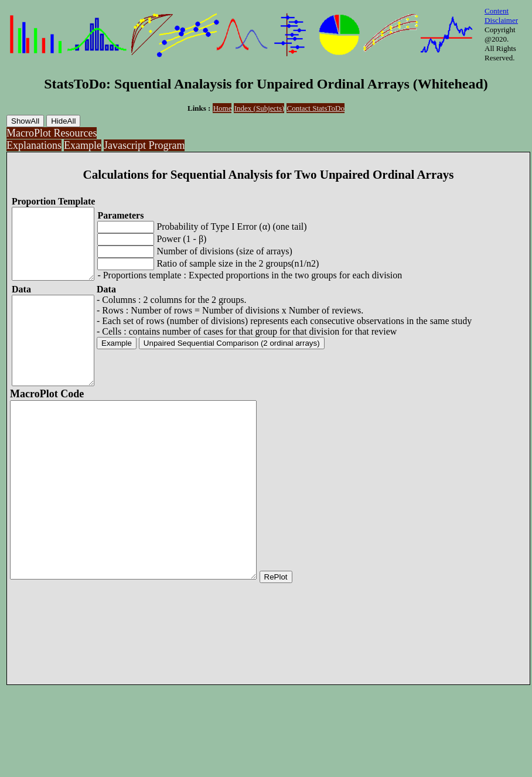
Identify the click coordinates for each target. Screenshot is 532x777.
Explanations (34, 145)
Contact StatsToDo (316, 108)
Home (223, 108)
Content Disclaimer (501, 16)
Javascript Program (144, 145)
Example (83, 145)
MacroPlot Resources (52, 133)
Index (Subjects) (260, 108)
